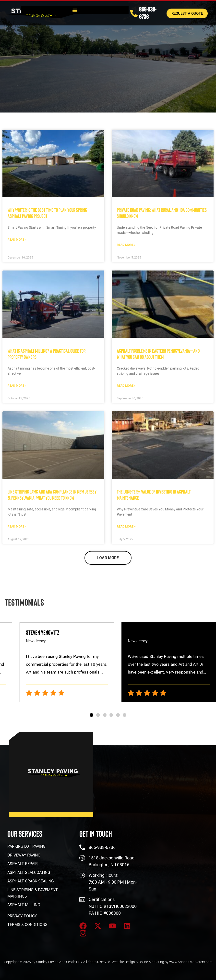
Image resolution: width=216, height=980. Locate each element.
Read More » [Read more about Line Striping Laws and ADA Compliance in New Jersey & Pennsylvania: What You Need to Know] (17, 527)
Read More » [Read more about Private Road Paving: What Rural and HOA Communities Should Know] (126, 245)
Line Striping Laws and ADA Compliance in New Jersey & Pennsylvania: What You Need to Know (52, 495)
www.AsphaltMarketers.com (191, 962)
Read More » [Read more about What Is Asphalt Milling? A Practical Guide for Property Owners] (17, 386)
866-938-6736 (148, 12)
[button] (75, 9)
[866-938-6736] (134, 13)
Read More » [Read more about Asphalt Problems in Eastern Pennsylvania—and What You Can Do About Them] (126, 386)
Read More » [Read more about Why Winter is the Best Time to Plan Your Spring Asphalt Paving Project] (17, 240)
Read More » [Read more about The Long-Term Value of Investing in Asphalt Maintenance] (126, 527)
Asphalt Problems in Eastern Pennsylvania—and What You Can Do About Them (158, 354)
